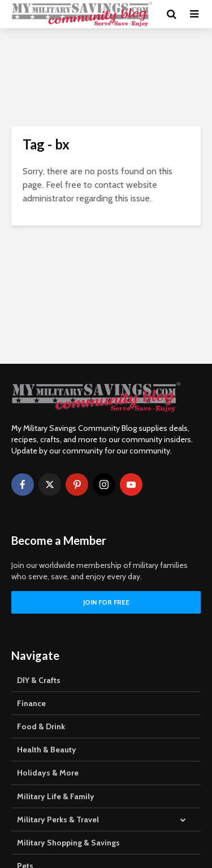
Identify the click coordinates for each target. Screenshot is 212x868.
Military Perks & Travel (58, 819)
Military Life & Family (56, 796)
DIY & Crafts (39, 680)
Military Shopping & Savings (68, 843)
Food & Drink (41, 726)
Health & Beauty (47, 750)
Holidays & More (48, 773)
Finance (31, 703)
